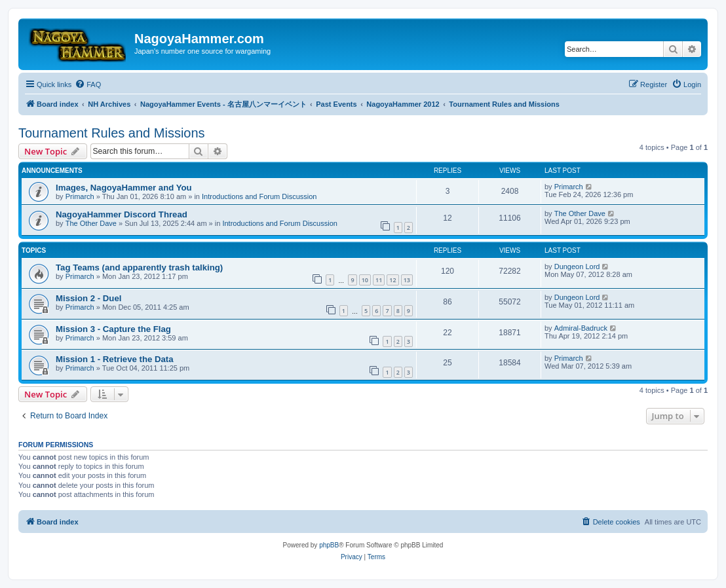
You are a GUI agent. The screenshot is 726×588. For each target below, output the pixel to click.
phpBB (329, 545)
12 (392, 280)
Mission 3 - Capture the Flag (113, 329)
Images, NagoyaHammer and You (124, 188)
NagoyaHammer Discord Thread (122, 214)
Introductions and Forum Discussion (259, 196)
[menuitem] (88, 84)
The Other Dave (91, 223)
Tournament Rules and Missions (112, 133)
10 (365, 280)
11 (379, 280)
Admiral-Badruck (581, 328)
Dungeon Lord (577, 266)
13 (407, 280)
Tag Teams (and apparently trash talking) (139, 267)
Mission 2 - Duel (88, 298)
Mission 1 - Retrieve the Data (115, 359)
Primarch (80, 196)
